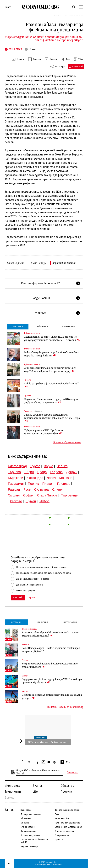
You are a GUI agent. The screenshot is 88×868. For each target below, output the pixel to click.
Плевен (48, 484)
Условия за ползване (65, 831)
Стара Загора (47, 495)
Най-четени (42, 327)
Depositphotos (56, 865)
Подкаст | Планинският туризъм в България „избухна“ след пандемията (51, 401)
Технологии (13, 791)
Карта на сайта (62, 819)
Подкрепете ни (62, 835)
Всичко (10, 797)
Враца (42, 472)
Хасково (16, 501)
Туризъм (28, 396)
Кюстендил (35, 478)
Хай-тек (25, 676)
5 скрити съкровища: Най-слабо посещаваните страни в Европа (50, 665)
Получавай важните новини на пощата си (40, 770)
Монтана (66, 478)
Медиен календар (29, 846)
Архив (32, 598)
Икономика (12, 786)
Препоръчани (68, 327)
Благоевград (17, 466)
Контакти (25, 823)
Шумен (31, 501)
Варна (49, 466)
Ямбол (44, 501)
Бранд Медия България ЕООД (69, 827)
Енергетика (40, 738)
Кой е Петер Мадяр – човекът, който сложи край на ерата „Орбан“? (51, 650)
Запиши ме (72, 772)
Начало (57, 15)
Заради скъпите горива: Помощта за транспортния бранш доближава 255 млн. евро (52, 418)
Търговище (69, 495)
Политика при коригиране (67, 823)
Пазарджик (16, 484)
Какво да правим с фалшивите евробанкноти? (51, 385)
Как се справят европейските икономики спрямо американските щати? (50, 634)
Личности (25, 645)
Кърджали (16, 478)
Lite (35, 791)
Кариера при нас (28, 831)
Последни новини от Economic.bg (65, 707)
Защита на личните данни (67, 810)
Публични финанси (32, 333)
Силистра (41, 489)
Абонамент (26, 819)
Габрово (56, 472)
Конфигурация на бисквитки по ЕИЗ (34, 841)
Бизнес (38, 786)
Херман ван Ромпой (64, 263)
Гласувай (18, 598)
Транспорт (28, 411)
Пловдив (64, 484)
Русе (27, 489)
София (28, 495)
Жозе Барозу (38, 263)
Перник (33, 484)
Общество (67, 786)
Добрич (72, 472)
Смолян (14, 495)
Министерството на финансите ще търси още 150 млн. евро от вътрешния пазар (50, 370)
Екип (57, 814)
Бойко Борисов (16, 263)
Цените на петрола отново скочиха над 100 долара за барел (52, 696)
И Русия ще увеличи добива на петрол (47, 742)
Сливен (58, 489)
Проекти (66, 791)
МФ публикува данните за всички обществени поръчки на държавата (52, 354)
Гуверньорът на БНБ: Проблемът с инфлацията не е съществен (45, 432)
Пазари (25, 691)
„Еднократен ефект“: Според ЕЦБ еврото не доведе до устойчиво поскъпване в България (52, 338)
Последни (18, 327)
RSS (65, 762)
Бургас (35, 466)
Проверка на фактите (31, 814)
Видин (29, 472)
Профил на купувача (30, 835)
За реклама (26, 810)
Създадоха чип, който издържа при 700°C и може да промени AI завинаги (52, 681)
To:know (27, 380)
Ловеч (51, 478)
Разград (14, 489)
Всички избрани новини (67, 442)
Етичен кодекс (27, 827)
